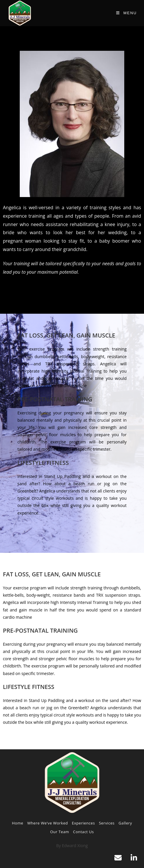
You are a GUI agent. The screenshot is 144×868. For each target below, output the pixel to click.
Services (107, 823)
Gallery (125, 823)
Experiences (83, 823)
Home (18, 823)
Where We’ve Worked (48, 823)
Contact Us (84, 832)
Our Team (60, 832)
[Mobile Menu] (126, 13)
